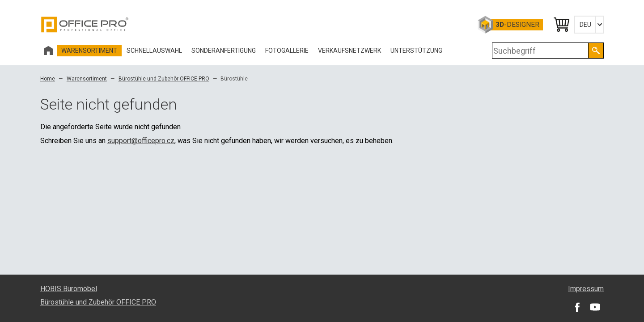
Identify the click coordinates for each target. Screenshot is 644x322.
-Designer (517, 25)
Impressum (586, 289)
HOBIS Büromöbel (69, 289)
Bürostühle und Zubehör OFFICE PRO (164, 79)
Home (48, 79)
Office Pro (85, 25)
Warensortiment (87, 79)
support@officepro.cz (141, 141)
